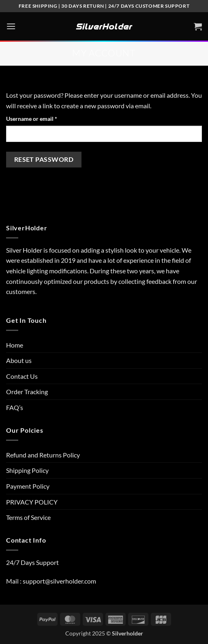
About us (19, 360)
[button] (11, 26)
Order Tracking (27, 392)
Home (15, 345)
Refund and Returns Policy (43, 455)
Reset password (44, 159)
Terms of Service (28, 517)
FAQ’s (15, 407)
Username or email (43, 118)
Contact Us (22, 376)
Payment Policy (28, 486)
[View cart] (198, 26)
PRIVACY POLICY (32, 502)
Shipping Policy (27, 470)
